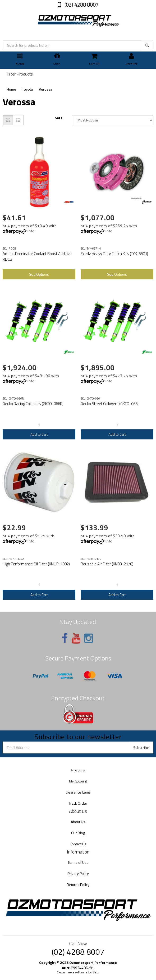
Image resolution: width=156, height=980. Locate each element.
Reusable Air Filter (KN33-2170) (107, 564)
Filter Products (20, 74)
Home (11, 89)
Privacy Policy (78, 873)
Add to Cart (39, 434)
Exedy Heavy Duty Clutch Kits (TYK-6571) (114, 254)
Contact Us (78, 844)
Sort (58, 118)
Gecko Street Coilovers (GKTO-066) (110, 404)
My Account (78, 781)
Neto (96, 972)
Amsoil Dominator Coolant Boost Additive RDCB (37, 256)
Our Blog (78, 833)
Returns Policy (78, 885)
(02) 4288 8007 (81, 5)
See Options (39, 274)
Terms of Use (78, 862)
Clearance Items (78, 792)
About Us (78, 822)
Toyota (27, 89)
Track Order (78, 803)
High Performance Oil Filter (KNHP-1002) (36, 564)
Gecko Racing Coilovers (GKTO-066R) (33, 404)
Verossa (45, 89)
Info (31, 231)
